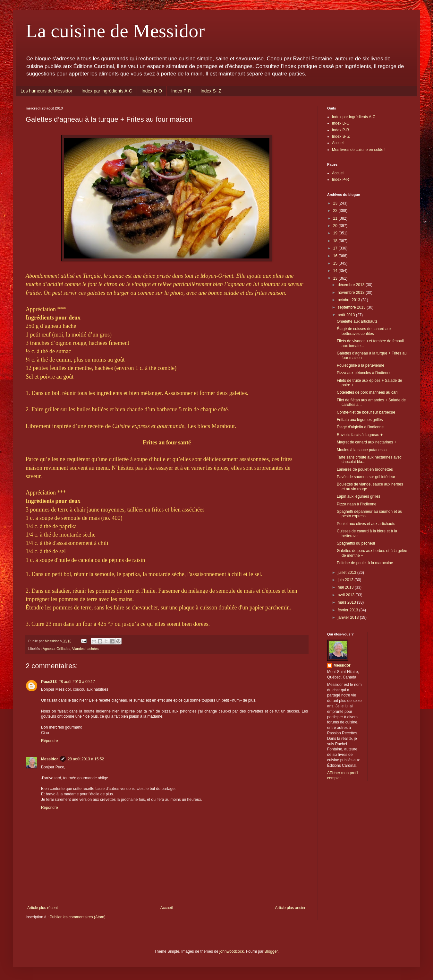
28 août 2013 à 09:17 (77, 682)
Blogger (271, 951)
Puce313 (49, 682)
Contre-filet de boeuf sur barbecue (366, 412)
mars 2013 (347, 602)
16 (336, 256)
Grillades (63, 649)
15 (336, 263)
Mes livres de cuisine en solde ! (359, 150)
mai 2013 (346, 587)
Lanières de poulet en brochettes (365, 469)
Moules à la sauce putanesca (362, 450)
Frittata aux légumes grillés (360, 420)
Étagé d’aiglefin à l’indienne (360, 427)
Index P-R (181, 91)
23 (336, 203)
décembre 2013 (352, 285)
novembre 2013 (352, 293)
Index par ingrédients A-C (107, 91)
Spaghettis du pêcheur (356, 543)
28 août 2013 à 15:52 (86, 759)
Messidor (50, 759)
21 (336, 218)
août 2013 (347, 315)
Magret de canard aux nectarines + (367, 442)
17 (336, 248)
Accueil (167, 908)
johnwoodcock (232, 951)
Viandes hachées (85, 649)
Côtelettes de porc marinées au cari (367, 392)
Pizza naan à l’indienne (357, 504)
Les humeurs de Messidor (46, 91)
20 (336, 226)
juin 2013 (346, 580)
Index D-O (152, 91)
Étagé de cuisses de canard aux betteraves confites (364, 331)
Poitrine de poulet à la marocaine (365, 563)
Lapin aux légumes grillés (358, 496)
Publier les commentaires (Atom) (78, 917)
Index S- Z (211, 91)
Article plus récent (42, 908)
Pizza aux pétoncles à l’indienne (364, 373)
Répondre (50, 741)
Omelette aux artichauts (357, 321)
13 (336, 278)
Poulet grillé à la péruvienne (361, 365)
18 (336, 241)
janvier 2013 (349, 617)
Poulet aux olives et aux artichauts (366, 524)
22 (336, 211)
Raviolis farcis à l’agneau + (360, 435)
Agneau (49, 649)
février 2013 (348, 610)
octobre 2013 (349, 300)
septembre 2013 (352, 307)
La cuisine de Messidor (115, 31)
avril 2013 (347, 595)
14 (336, 271)
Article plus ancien (291, 908)
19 (336, 233)
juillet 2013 (348, 573)
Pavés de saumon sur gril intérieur (366, 477)
